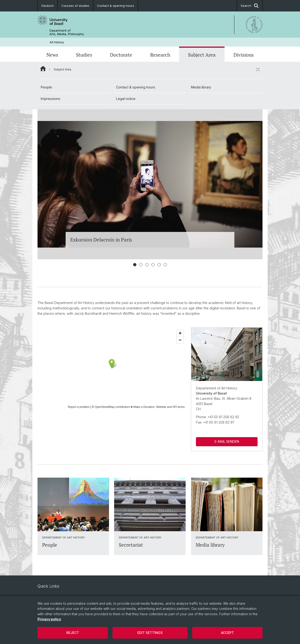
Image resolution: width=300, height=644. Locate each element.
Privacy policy (49, 619)
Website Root (43, 69)
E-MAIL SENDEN (227, 441)
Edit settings (150, 633)
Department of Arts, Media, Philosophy (67, 32)
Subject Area (202, 55)
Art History (57, 42)
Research (160, 55)
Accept (227, 633)
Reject (73, 633)
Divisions (244, 55)
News (52, 55)
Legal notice (126, 99)
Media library (201, 87)
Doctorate (121, 55)
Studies (84, 55)
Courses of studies (75, 6)
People (46, 87)
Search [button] (250, 6)
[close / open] (258, 69)
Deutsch (48, 6)
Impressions (51, 99)
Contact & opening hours (116, 6)
